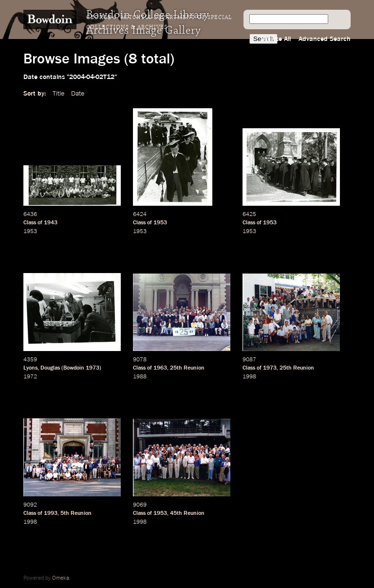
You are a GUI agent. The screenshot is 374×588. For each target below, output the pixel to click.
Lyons (30, 368)
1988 (140, 377)
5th (65, 513)
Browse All (276, 39)
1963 (160, 368)
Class (30, 223)
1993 (51, 513)
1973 (93, 368)
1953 (30, 232)
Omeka (61, 578)
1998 (249, 377)
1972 (30, 377)
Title (58, 94)
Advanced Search (325, 39)
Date (78, 94)
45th (176, 513)
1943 (51, 223)
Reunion (194, 368)
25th (176, 368)
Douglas (50, 368)
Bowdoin (74, 368)
